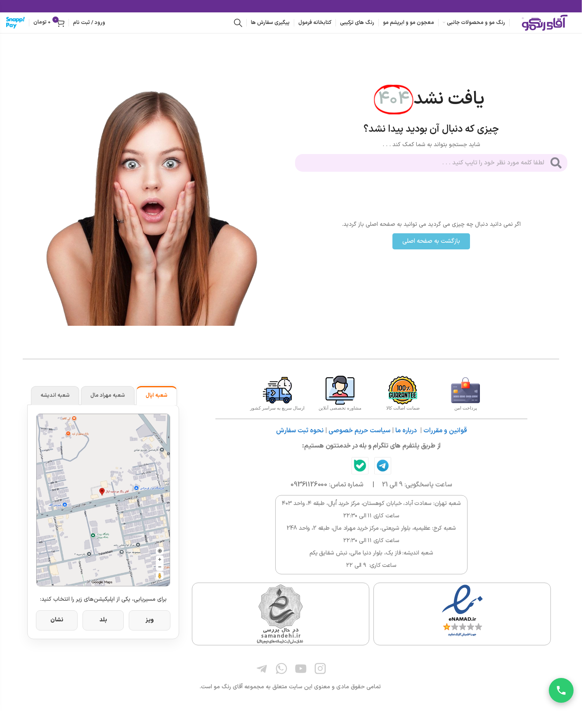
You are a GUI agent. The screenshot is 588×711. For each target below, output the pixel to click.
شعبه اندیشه (55, 396)
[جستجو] (238, 23)
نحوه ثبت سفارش (300, 431)
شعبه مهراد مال (108, 396)
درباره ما (406, 431)
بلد (103, 620)
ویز (150, 620)
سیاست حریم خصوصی (359, 431)
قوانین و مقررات (445, 431)
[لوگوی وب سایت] (545, 23)
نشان (57, 620)
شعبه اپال (157, 396)
